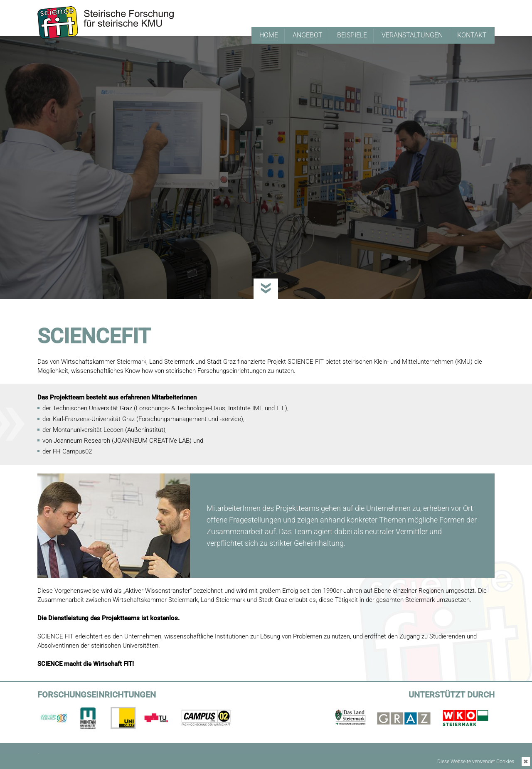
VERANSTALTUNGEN (412, 35)
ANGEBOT (308, 35)
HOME (269, 36)
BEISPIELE (352, 35)
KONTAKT (472, 35)
